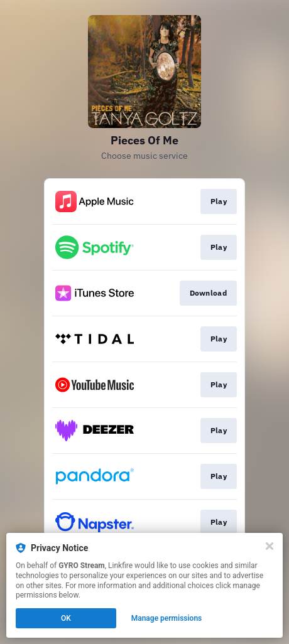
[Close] (270, 546)
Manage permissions (167, 618)
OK (66, 618)
